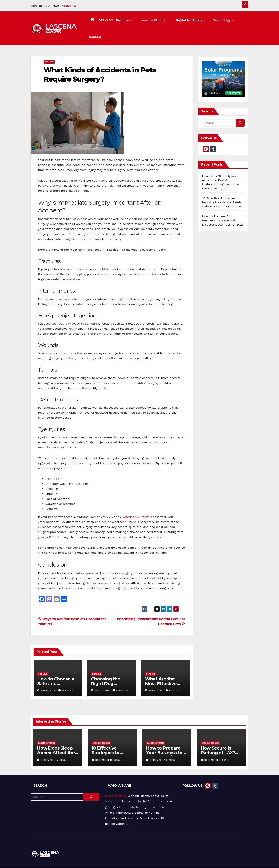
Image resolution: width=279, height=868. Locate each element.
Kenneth (66, 676)
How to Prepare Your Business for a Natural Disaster (219, 206)
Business (137, 21)
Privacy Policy (241, 860)
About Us (120, 21)
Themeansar (100, 860)
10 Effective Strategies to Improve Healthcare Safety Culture (222, 188)
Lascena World (116, 782)
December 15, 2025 (53, 746)
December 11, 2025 (107, 746)
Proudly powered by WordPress (49, 860)
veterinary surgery (136, 503)
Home (175, 860)
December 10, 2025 (162, 746)
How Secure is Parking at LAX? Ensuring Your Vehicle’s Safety (218, 741)
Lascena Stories (162, 21)
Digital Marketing (193, 21)
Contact (241, 21)
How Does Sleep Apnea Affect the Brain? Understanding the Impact (222, 166)
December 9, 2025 (216, 746)
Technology (221, 21)
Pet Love (49, 48)
